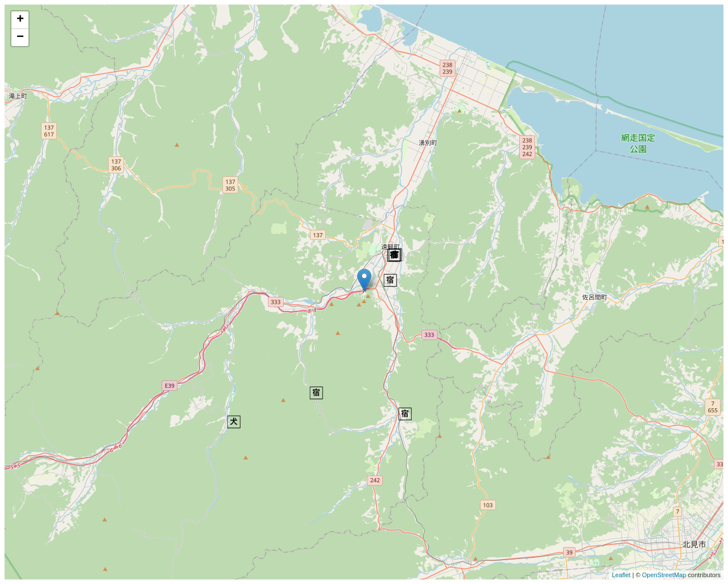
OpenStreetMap (664, 575)
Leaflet (621, 575)
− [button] (20, 38)
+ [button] (20, 20)
